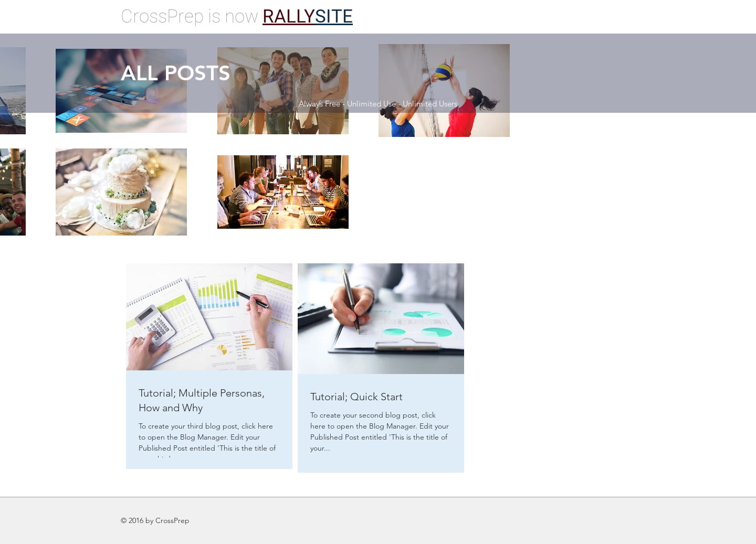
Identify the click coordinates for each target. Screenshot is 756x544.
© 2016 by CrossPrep (155, 520)
